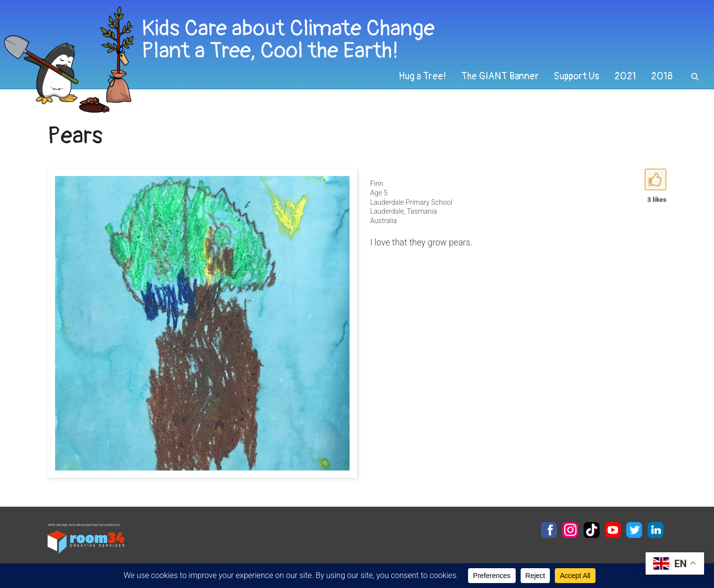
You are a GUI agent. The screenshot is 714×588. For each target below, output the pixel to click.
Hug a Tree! (422, 76)
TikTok (592, 530)
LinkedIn (655, 530)
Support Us (577, 76)
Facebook (549, 530)
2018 (662, 76)
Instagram (570, 530)
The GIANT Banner (500, 76)
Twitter (634, 530)
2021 (625, 76)
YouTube (613, 530)
